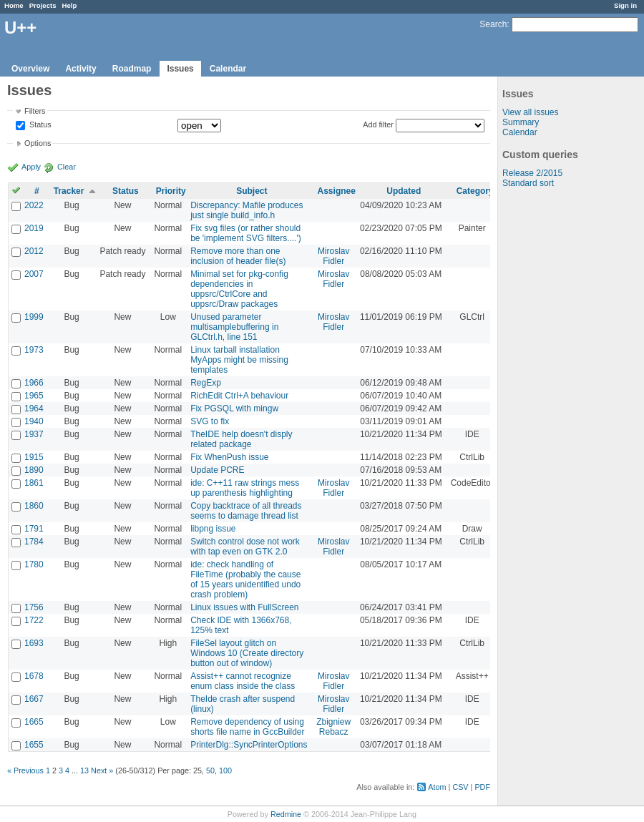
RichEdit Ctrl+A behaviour (239, 396)
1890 (34, 470)
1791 (34, 529)
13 (84, 770)
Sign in (625, 5)
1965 (34, 396)
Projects (43, 5)
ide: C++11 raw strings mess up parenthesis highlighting (245, 488)
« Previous (25, 770)
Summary (521, 122)
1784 (34, 542)
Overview (30, 69)
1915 (34, 457)
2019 (34, 228)
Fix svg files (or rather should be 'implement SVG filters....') (246, 233)
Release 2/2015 (532, 173)
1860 (34, 506)
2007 (34, 274)
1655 (34, 745)
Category (475, 191)
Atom (437, 787)
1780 (34, 564)
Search (493, 24)
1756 (34, 607)
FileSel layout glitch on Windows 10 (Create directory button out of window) (247, 653)
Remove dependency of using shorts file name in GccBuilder (247, 727)
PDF (482, 787)
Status (39, 125)
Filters (35, 111)
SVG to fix (210, 421)
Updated (404, 191)
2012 (34, 251)
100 (225, 770)
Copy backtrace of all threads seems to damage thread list (246, 511)
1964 (34, 408)
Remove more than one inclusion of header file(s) (238, 256)
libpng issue (213, 529)
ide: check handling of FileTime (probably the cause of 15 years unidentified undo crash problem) (245, 579)
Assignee (337, 191)
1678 (34, 676)
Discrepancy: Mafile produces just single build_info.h (247, 210)
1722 (34, 620)
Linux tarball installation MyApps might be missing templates (239, 360)
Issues (180, 69)
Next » (102, 770)
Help (70, 5)
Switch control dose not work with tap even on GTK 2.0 (245, 547)
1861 (34, 483)
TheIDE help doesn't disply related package (241, 439)
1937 (34, 434)
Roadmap (132, 69)
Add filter (378, 124)
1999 (34, 317)
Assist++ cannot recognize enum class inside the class (243, 681)
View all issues (530, 112)
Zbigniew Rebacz (333, 727)
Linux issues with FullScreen (244, 607)
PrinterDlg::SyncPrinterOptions (249, 745)
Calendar (228, 69)
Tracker (69, 191)
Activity (80, 69)
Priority (171, 191)
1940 (34, 421)
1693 (34, 643)
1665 (34, 722)
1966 (34, 383)
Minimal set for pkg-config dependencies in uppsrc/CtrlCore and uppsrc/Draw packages (239, 289)
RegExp (206, 383)
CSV (460, 787)
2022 (34, 205)
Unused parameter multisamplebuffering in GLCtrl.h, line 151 (234, 327)
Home (14, 5)
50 (210, 770)
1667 (34, 699)
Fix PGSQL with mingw (234, 408)
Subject (252, 191)
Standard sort (528, 183)
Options (38, 143)
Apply (31, 167)
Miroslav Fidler (334, 256)
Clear (67, 167)
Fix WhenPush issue (229, 457)
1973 (34, 350)
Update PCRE (217, 470)
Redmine (286, 814)
